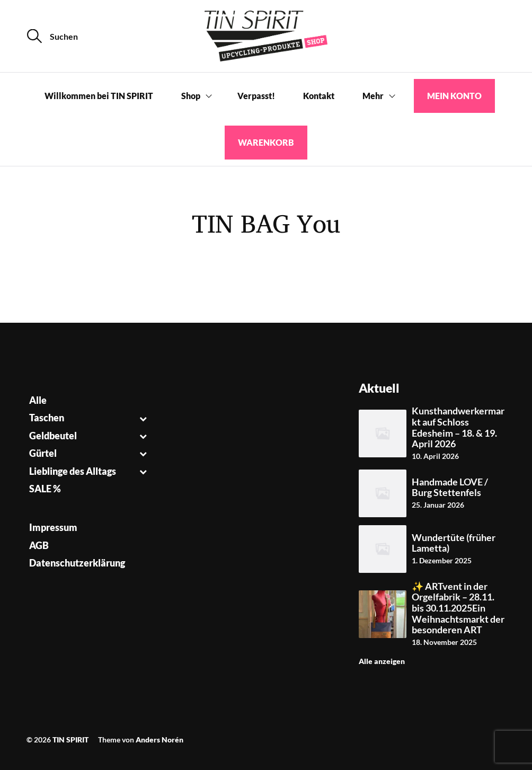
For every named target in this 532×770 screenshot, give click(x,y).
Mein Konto (454, 96)
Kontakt (319, 96)
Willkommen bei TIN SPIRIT (99, 96)
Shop (191, 96)
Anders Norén (159, 740)
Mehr (373, 96)
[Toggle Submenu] (143, 418)
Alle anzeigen (382, 661)
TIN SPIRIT (70, 740)
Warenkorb (266, 142)
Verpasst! (256, 96)
